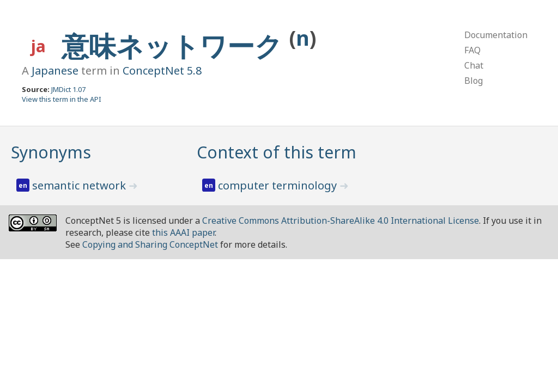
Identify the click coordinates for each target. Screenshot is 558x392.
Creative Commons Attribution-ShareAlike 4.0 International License (341, 220)
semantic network (80, 185)
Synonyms (51, 152)
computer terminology (279, 185)
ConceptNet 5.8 (162, 71)
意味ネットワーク (175, 46)
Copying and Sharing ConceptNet (150, 244)
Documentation (496, 35)
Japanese (55, 71)
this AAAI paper (183, 232)
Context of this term (277, 152)
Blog (474, 81)
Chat (474, 65)
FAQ (472, 50)
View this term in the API (62, 99)
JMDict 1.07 (68, 89)
